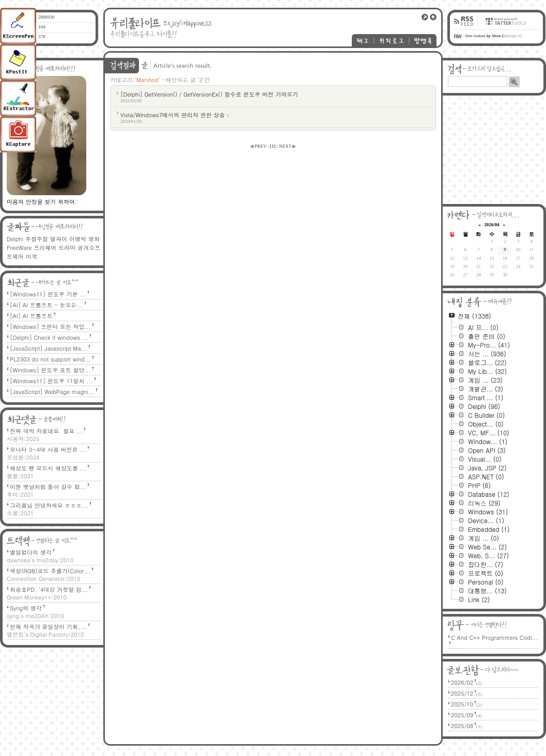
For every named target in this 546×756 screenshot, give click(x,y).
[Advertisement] (494, 150)
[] (273, 146)
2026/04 (492, 225)
